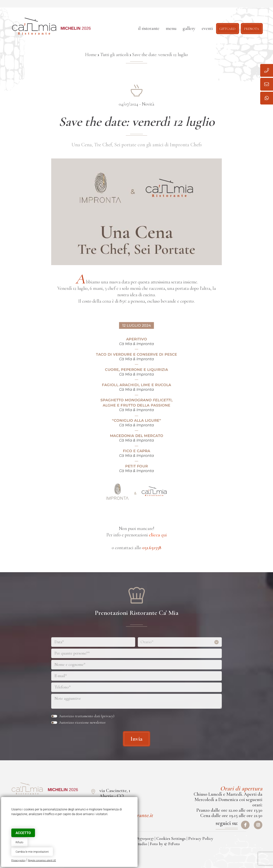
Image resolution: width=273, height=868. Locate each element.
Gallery (189, 28)
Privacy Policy (201, 839)
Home (91, 55)
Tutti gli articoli (114, 55)
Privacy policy (18, 860)
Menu (171, 28)
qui (158, 535)
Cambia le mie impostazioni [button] (32, 852)
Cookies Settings (171, 839)
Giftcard (227, 28)
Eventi (207, 28)
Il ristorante (149, 28)
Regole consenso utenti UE (42, 860)
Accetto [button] (23, 833)
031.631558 (152, 548)
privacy (108, 716)
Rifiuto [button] (19, 842)
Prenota (252, 28)
